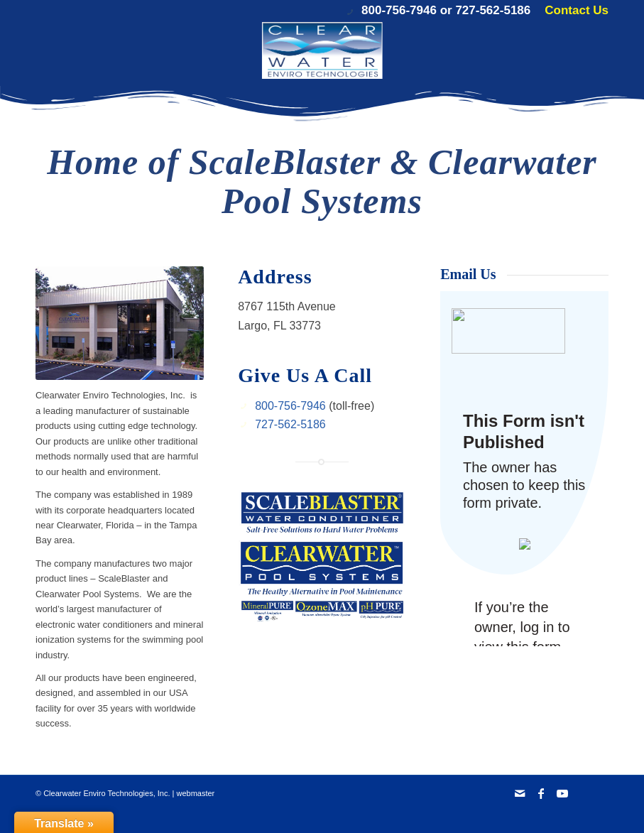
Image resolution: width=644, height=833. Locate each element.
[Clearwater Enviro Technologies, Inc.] (322, 50)
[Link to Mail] (520, 793)
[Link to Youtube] (562, 793)
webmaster (195, 793)
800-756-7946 (399, 10)
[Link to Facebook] (541, 793)
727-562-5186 (493, 10)
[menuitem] (573, 11)
